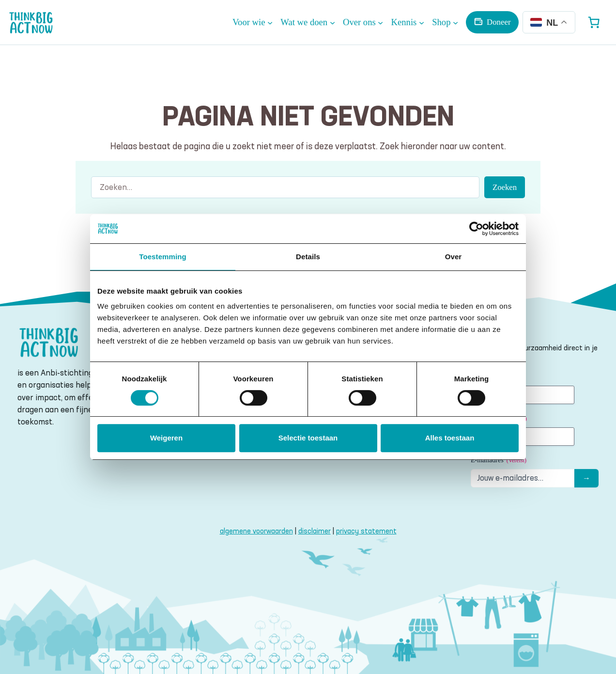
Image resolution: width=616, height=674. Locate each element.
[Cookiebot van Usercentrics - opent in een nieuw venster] (476, 229)
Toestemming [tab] (163, 257)
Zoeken (505, 187)
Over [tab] (454, 257)
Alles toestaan (450, 438)
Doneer (499, 22)
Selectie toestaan (308, 438)
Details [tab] (308, 257)
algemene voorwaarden (256, 531)
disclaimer (315, 531)
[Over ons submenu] (363, 22)
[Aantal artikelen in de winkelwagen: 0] (594, 22)
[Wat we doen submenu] (308, 22)
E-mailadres (499, 461)
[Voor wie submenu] (253, 22)
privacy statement (366, 531)
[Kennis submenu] (408, 22)
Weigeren (166, 438)
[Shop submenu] (445, 22)
